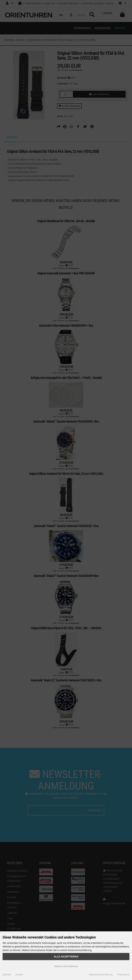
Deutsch (7, 975)
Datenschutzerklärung (101, 975)
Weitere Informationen (66, 966)
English (20, 975)
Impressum (123, 975)
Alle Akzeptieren (66, 957)
